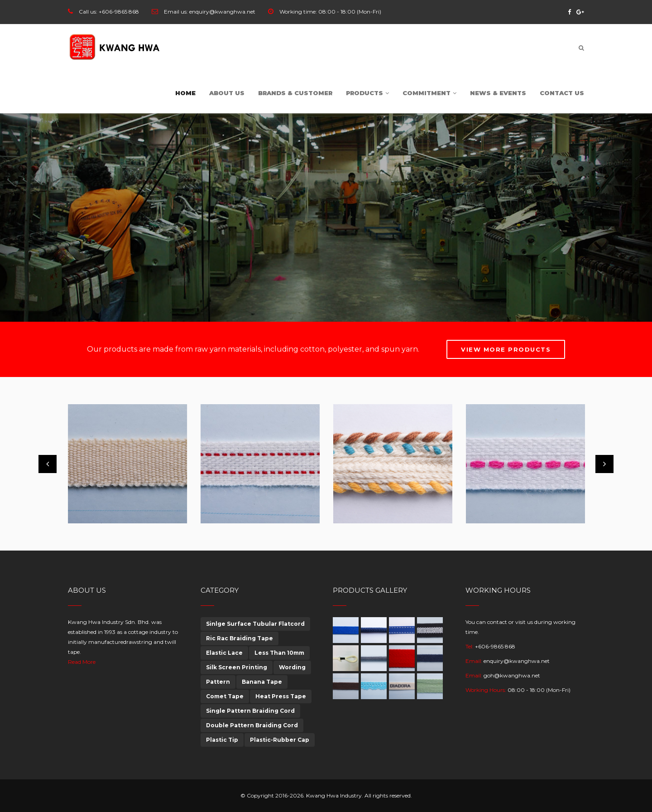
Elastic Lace (224, 653)
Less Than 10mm (279, 653)
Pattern (218, 682)
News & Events (498, 93)
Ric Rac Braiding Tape (240, 638)
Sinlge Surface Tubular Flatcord (255, 624)
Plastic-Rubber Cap (280, 740)
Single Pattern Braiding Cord (250, 711)
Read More (82, 662)
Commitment (429, 93)
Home (185, 93)
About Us (227, 93)
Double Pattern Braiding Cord (252, 725)
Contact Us (562, 93)
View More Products (506, 349)
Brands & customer (295, 93)
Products (367, 93)
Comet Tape (225, 696)
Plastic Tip (222, 740)
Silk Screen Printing (237, 667)
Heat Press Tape (281, 696)
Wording (292, 667)
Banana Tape (262, 682)
